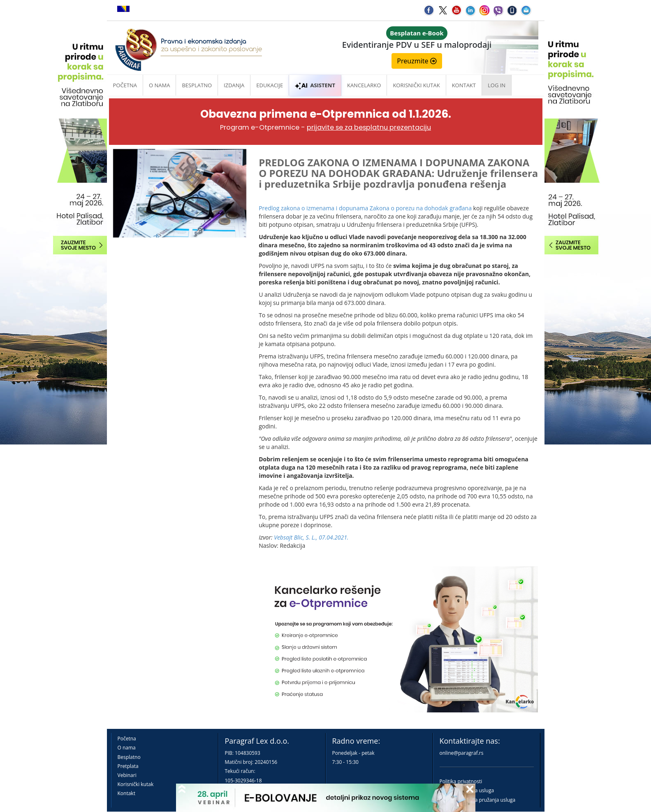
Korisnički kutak (136, 784)
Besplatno (197, 85)
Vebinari (127, 775)
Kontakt (126, 793)
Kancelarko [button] (364, 85)
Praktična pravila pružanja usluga (478, 800)
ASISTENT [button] (315, 85)
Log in (497, 85)
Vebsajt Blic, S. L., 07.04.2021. (311, 537)
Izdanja (234, 85)
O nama (159, 85)
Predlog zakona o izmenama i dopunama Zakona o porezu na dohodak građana (365, 208)
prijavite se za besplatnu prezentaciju (369, 127)
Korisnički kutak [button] (416, 85)
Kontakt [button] (464, 85)
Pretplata (128, 766)
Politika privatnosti (461, 781)
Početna (125, 85)
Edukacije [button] (270, 85)
